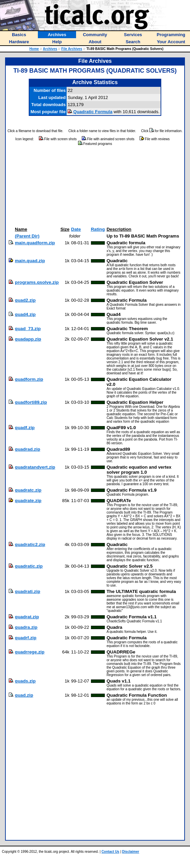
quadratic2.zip (30, 544)
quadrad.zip (28, 449)
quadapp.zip (28, 339)
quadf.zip (25, 428)
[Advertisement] (95, 187)
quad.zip (24, 695)
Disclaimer (131, 852)
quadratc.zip (28, 490)
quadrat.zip (27, 617)
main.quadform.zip (35, 243)
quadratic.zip (29, 566)
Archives (50, 49)
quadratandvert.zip (35, 467)
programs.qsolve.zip (37, 282)
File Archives (72, 49)
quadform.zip (29, 379)
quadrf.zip (26, 638)
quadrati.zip (28, 591)
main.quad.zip (30, 261)
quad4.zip (25, 314)
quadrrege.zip (30, 652)
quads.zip (25, 681)
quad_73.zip (28, 329)
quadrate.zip (28, 501)
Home (34, 49)
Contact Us (110, 852)
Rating (98, 229)
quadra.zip (26, 627)
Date (76, 229)
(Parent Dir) (27, 236)
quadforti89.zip (31, 402)
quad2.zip (25, 300)
